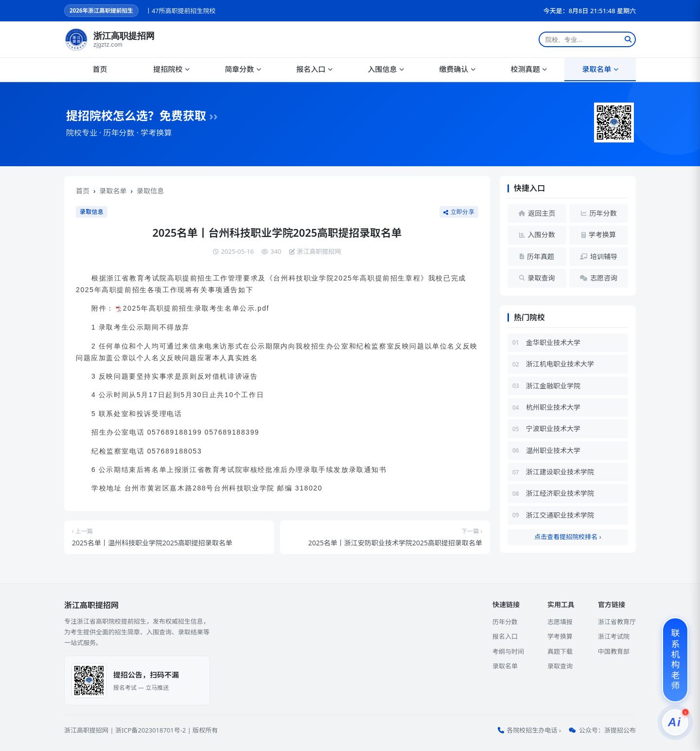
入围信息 (385, 69)
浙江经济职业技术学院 (560, 493)
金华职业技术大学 (553, 342)
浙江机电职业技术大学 (560, 364)
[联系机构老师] (675, 660)
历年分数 (505, 622)
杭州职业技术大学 (553, 407)
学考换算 (560, 636)
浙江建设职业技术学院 (560, 472)
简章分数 (243, 69)
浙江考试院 (614, 636)
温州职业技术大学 (553, 450)
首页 (100, 69)
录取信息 (150, 191)
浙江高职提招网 (86, 730)
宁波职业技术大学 (553, 428)
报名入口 (314, 69)
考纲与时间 (508, 651)
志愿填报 (560, 622)
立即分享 (459, 212)
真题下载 (560, 651)
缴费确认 (457, 69)
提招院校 (171, 69)
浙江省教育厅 (617, 622)
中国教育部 (614, 651)
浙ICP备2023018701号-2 (150, 730)
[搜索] (628, 39)
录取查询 (560, 666)
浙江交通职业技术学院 (560, 515)
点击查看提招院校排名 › (568, 537)
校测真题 (528, 69)
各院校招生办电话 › (534, 730)
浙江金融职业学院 (553, 386)
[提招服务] (675, 722)
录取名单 (600, 69)
